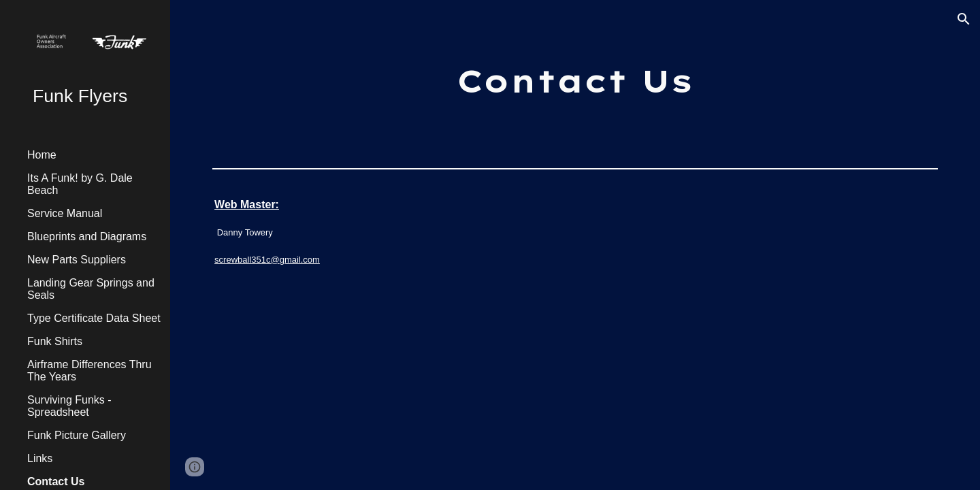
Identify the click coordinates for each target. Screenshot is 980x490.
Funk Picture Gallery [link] (77, 435)
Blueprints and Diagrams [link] (87, 236)
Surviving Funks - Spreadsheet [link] (69, 406)
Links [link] (40, 458)
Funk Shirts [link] (55, 341)
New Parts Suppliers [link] (77, 260)
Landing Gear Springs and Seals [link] (91, 289)
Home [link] (42, 155)
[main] (575, 81)
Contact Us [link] (56, 481)
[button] (964, 19)
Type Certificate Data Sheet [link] (94, 318)
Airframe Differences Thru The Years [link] (89, 371)
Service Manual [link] (65, 213)
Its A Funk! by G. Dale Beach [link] (80, 184)
